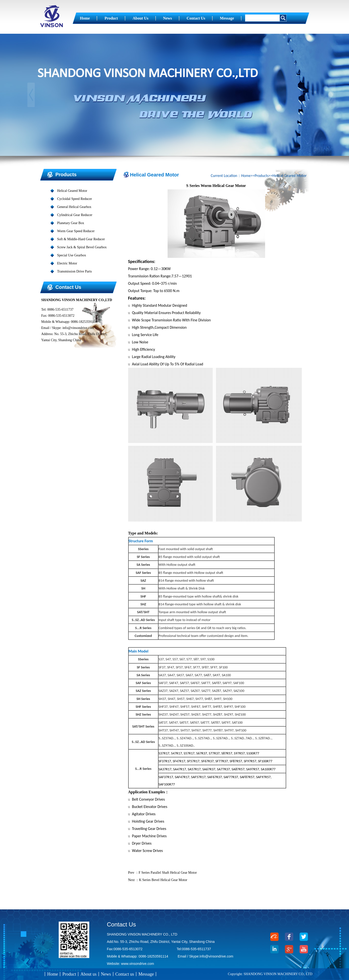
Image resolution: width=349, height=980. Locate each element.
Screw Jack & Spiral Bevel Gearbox (82, 247)
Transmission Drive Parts (75, 271)
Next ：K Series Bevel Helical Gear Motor (158, 880)
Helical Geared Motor (72, 191)
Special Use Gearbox (72, 255)
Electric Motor (67, 263)
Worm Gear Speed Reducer (76, 231)
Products (66, 174)
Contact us (196, 18)
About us (140, 18)
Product (111, 18)
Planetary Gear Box (71, 223)
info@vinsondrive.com (216, 956)
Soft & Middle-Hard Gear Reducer (81, 239)
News (168, 18)
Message (227, 18)
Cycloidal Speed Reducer (75, 199)
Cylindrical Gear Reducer (75, 215)
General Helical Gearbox (74, 207)
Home (85, 18)
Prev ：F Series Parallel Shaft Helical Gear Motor (163, 873)
